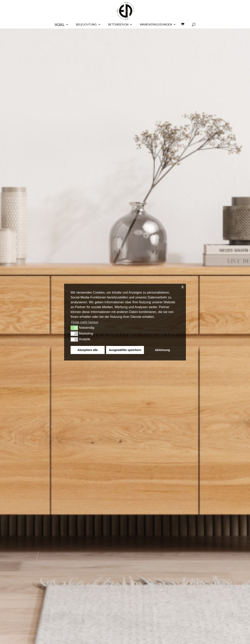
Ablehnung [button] (162, 350)
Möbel (60, 25)
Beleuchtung (86, 25)
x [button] (183, 286)
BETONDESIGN (118, 25)
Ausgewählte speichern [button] (125, 350)
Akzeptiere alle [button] (88, 350)
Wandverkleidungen (156, 25)
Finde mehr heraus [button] (85, 322)
